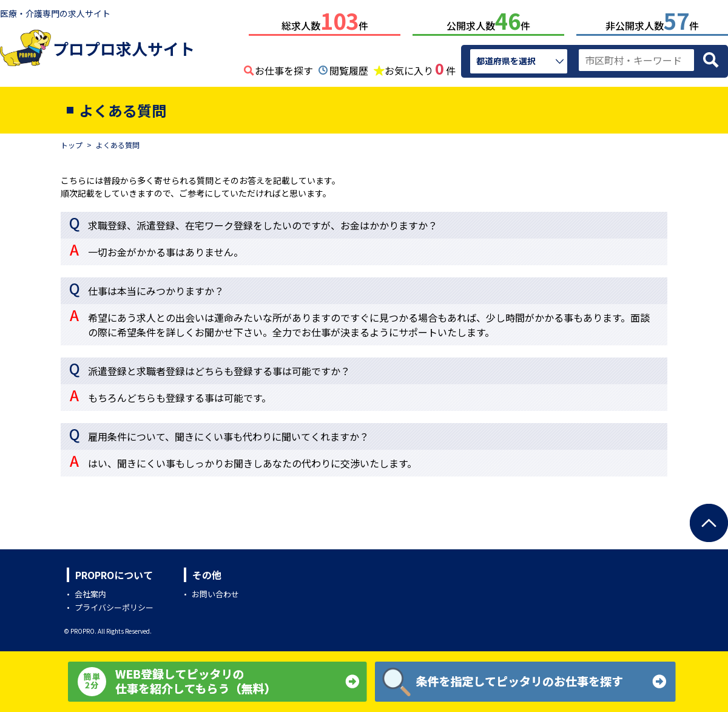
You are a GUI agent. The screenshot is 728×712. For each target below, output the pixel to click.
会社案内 (90, 592)
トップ (72, 142)
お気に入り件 (420, 67)
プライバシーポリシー (114, 605)
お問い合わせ (215, 592)
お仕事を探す (284, 68)
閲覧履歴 (349, 68)
